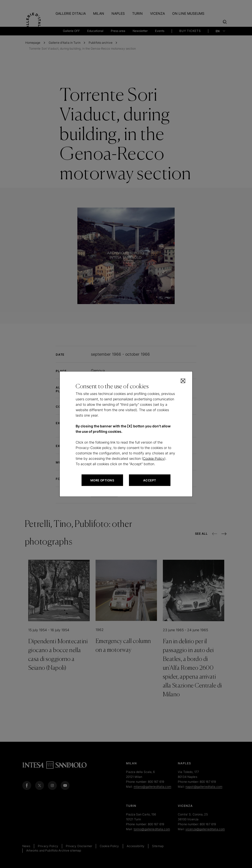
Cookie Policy (154, 458)
